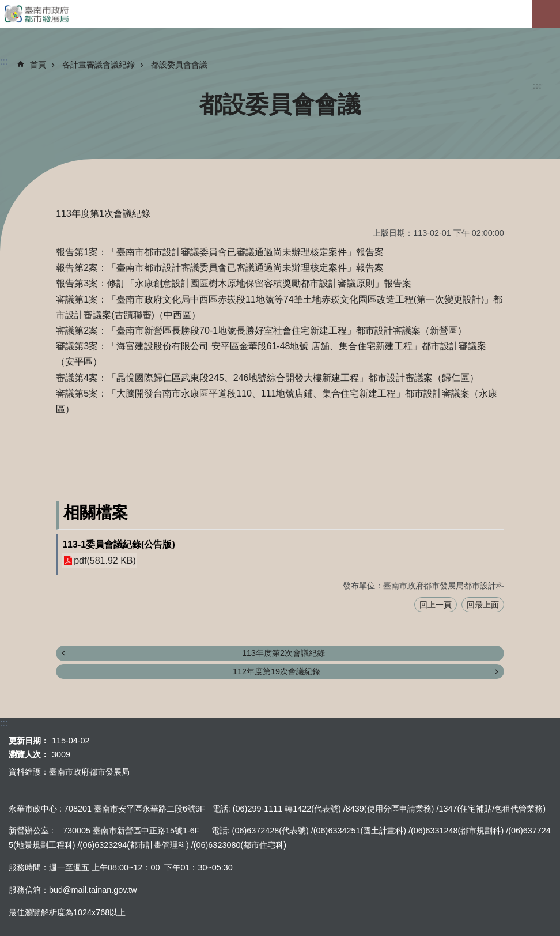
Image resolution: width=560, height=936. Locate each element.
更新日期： (29, 741)
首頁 (38, 65)
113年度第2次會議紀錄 (283, 653)
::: (537, 86)
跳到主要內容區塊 (6, 6)
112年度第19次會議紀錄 (277, 671)
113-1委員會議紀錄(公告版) (119, 544)
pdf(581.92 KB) (105, 561)
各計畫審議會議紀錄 (99, 65)
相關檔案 (96, 513)
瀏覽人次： (29, 754)
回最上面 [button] (483, 605)
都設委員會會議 (179, 65)
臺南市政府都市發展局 (280, 14)
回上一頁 (436, 605)
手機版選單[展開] (546, 14)
